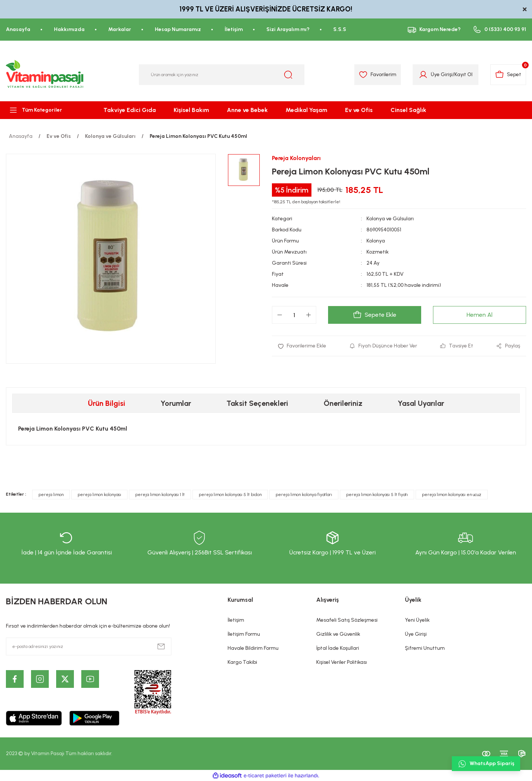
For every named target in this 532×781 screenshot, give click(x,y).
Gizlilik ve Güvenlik (338, 634)
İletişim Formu (244, 634)
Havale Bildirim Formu (253, 648)
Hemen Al (480, 315)
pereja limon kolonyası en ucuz (452, 495)
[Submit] (161, 646)
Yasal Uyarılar (421, 403)
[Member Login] (423, 75)
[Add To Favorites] (302, 346)
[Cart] (508, 75)
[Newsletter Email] (89, 646)
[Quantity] (294, 315)
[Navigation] (44, 110)
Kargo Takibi (242, 662)
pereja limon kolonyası (99, 495)
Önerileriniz (343, 403)
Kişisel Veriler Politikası (342, 662)
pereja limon (51, 495)
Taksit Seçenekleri (257, 403)
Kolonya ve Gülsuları (390, 219)
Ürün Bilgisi (107, 403)
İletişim (236, 620)
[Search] (222, 75)
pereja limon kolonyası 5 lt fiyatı (377, 495)
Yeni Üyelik (417, 620)
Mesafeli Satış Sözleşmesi (347, 620)
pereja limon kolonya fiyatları (304, 495)
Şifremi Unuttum (425, 648)
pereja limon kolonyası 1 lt (160, 495)
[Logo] (45, 75)
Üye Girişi (416, 634)
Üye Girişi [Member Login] (442, 74)
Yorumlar (176, 403)
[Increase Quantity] (308, 315)
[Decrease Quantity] (280, 315)
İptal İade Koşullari (338, 648)
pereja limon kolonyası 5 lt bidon (230, 495)
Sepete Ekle (375, 315)
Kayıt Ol (463, 74)
